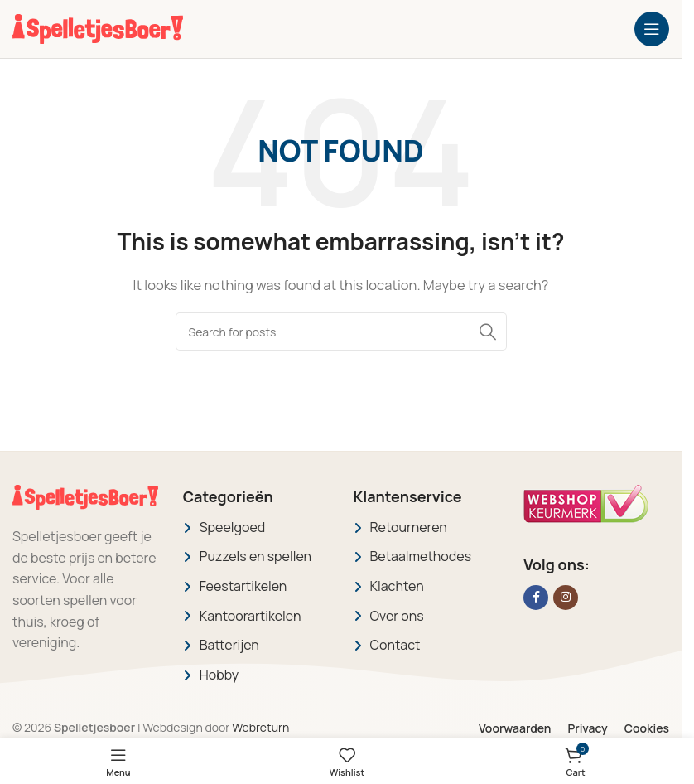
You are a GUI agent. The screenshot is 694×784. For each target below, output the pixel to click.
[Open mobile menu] (652, 29)
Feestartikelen (243, 586)
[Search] (341, 332)
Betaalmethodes (421, 556)
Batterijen (229, 645)
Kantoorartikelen (251, 616)
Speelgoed (233, 527)
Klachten (397, 586)
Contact (395, 645)
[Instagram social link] (566, 598)
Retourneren (409, 527)
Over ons (397, 616)
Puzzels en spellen (255, 556)
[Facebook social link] (536, 598)
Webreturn (260, 727)
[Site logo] (98, 28)
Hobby (219, 675)
